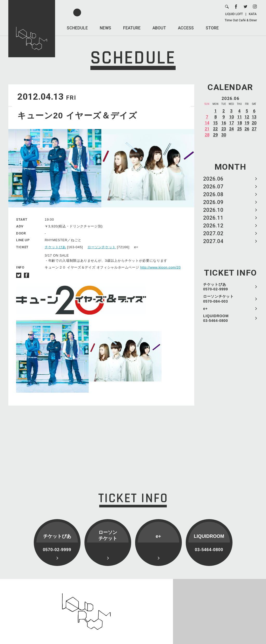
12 (247, 117)
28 (207, 135)
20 (254, 123)
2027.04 (213, 241)
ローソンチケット (102, 247)
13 (254, 117)
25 (240, 129)
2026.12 (213, 226)
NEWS (105, 28)
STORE (212, 28)
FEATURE (132, 28)
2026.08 (213, 194)
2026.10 (213, 210)
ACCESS (186, 28)
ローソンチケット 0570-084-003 (218, 299)
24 (231, 129)
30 (224, 135)
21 (207, 129)
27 (254, 129)
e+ (205, 309)
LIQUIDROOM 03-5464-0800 (216, 318)
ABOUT (159, 28)
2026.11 (213, 218)
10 (231, 117)
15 (215, 123)
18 (240, 123)
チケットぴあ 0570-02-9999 (216, 287)
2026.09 (213, 202)
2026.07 (213, 187)
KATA (253, 14)
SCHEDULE (77, 28)
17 (231, 123)
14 (207, 123)
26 (247, 129)
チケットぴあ (55, 247)
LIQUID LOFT (234, 14)
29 (215, 135)
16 (224, 123)
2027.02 (213, 233)
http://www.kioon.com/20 (161, 267)
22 (215, 129)
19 (247, 123)
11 (240, 117)
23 (224, 129)
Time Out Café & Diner (241, 20)
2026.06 (213, 179)
